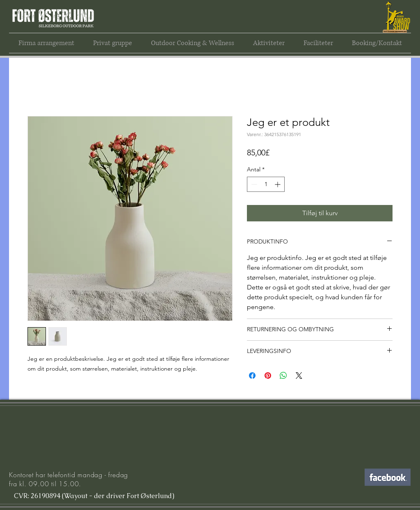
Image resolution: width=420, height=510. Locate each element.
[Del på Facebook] (252, 376)
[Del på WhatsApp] (283, 376)
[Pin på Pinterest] (268, 376)
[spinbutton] (266, 184)
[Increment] (278, 184)
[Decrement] (253, 184)
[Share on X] (299, 376)
